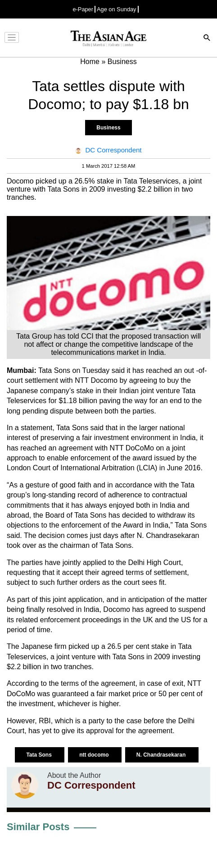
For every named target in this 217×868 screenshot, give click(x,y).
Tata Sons (40, 755)
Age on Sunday (117, 9)
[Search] (207, 39)
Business (108, 128)
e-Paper (83, 9)
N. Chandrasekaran (162, 755)
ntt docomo (95, 755)
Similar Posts (38, 827)
